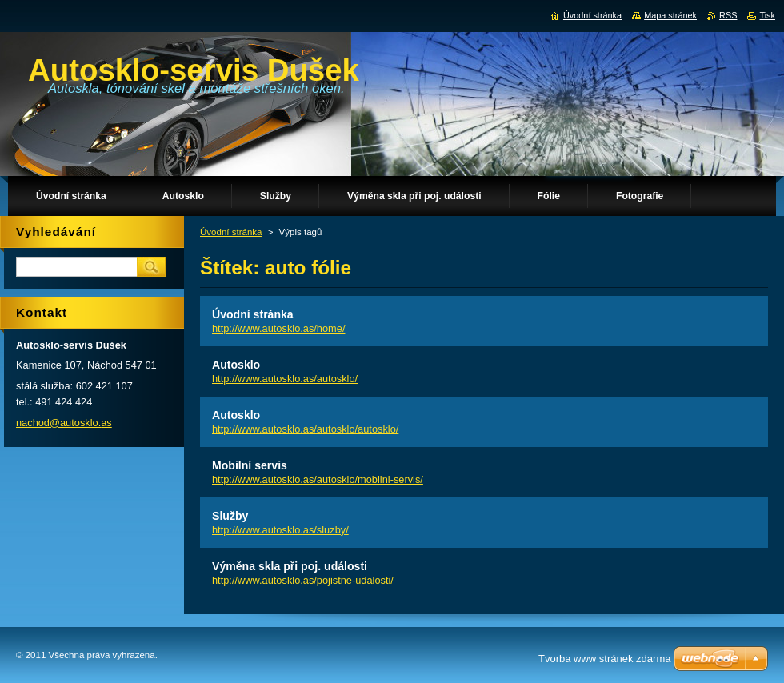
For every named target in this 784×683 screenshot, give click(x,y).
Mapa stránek (670, 15)
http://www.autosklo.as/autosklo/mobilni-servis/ (318, 479)
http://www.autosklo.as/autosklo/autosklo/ (305, 429)
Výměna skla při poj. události (290, 566)
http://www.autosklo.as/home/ (278, 328)
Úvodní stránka (231, 232)
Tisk (767, 15)
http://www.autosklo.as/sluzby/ (280, 530)
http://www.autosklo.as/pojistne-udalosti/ (303, 580)
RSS (728, 15)
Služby (230, 516)
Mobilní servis (250, 465)
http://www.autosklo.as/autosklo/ (285, 379)
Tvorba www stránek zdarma (604, 659)
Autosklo (236, 365)
